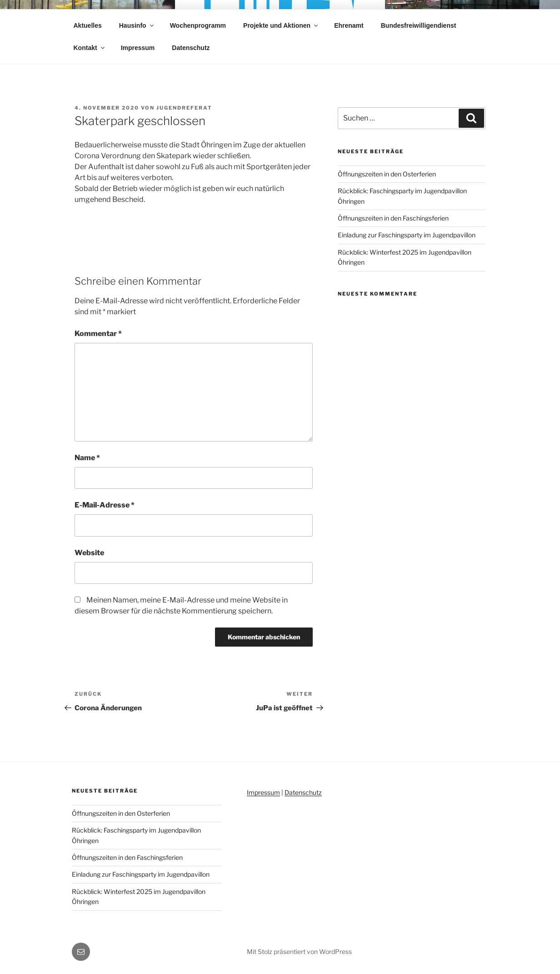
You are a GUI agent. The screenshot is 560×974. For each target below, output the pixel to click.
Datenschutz (191, 48)
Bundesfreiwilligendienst (419, 25)
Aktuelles (88, 25)
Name (87, 458)
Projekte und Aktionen (281, 25)
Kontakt (90, 48)
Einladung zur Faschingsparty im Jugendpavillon (407, 235)
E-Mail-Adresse (105, 505)
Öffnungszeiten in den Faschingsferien (393, 218)
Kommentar (98, 334)
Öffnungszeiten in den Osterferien (387, 174)
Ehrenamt (349, 25)
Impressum (138, 48)
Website (89, 553)
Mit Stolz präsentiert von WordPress (299, 951)
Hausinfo (137, 25)
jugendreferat (184, 108)
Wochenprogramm (198, 25)
